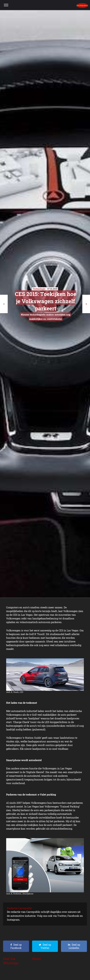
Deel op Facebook (16, 946)
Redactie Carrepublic (20, 908)
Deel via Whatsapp (11, 961)
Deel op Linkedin (74, 946)
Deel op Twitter (46, 946)
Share (36, 959)
